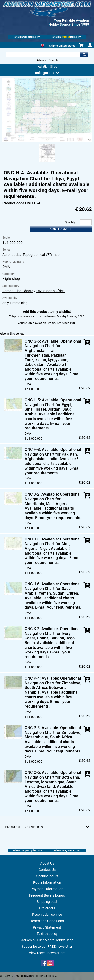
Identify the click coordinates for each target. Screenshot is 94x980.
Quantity (70, 222)
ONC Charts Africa (50, 291)
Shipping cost (47, 902)
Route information (47, 882)
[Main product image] (47, 141)
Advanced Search (47, 60)
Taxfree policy (47, 934)
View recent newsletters (47, 953)
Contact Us (47, 870)
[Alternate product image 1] (47, 163)
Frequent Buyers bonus (47, 895)
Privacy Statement (47, 927)
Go (84, 55)
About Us (47, 863)
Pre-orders (47, 908)
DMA (6, 267)
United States (67, 46)
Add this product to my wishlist (47, 312)
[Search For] (43, 55)
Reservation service (47, 915)
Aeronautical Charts (18, 291)
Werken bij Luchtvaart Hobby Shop (47, 940)
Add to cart (61, 229)
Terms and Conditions (47, 921)
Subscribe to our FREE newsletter (47, 947)
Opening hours (47, 876)
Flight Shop (11, 279)
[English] (42, 45)
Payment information (47, 889)
